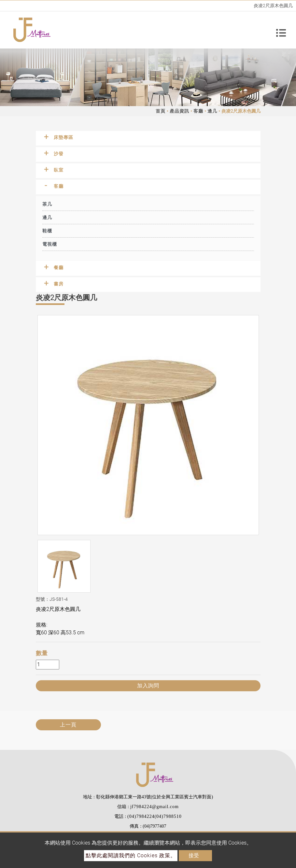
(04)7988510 (168, 816)
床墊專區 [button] (63, 137)
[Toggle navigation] (281, 30)
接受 (194, 855)
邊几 (212, 111)
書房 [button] (59, 284)
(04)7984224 (141, 816)
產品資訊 (179, 111)
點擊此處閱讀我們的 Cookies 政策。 (131, 855)
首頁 (161, 111)
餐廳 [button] (59, 268)
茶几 (47, 204)
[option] (148, 425)
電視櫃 (50, 244)
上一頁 (68, 725)
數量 (42, 653)
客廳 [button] (59, 186)
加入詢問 (148, 686)
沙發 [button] (59, 154)
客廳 (198, 111)
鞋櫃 (47, 231)
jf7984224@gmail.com (155, 807)
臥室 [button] (59, 170)
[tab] (148, 138)
